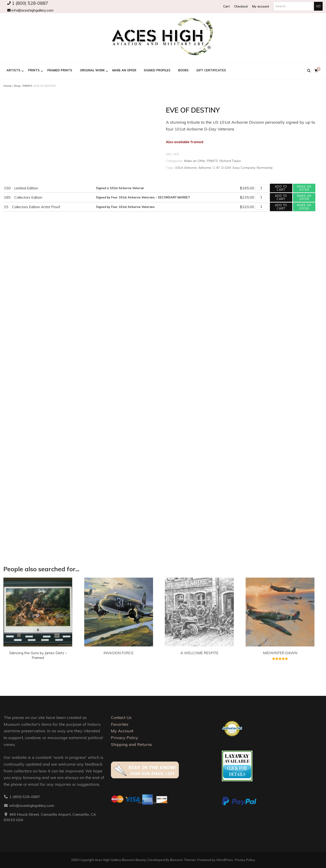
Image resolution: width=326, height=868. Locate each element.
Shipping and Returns (131, 744)
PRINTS (34, 70)
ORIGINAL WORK (92, 70)
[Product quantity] (262, 188)
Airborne (205, 168)
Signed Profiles (157, 70)
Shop (17, 86)
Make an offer (304, 188)
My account (261, 6)
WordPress (225, 860)
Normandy (265, 168)
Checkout (241, 6)
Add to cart (281, 188)
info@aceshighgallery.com (30, 10)
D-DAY (226, 168)
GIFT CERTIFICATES (211, 70)
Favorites (120, 724)
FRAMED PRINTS (60, 70)
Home (7, 86)
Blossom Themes (183, 860)
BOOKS (183, 70)
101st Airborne (186, 168)
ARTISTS (13, 70)
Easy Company (244, 168)
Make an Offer (124, 70)
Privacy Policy (125, 738)
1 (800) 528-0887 (28, 3)
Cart (226, 6)
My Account (122, 731)
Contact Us (121, 717)
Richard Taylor (230, 161)
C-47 (216, 168)
